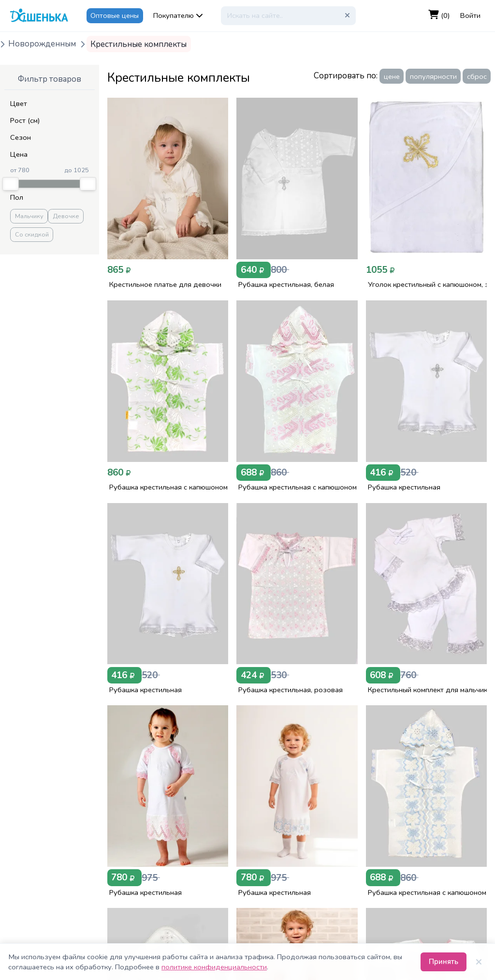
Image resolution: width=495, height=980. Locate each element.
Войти (470, 15)
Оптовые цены (115, 15)
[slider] (11, 184)
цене (392, 76)
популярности (433, 76)
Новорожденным (42, 44)
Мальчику (29, 216)
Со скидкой (32, 235)
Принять (444, 962)
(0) (439, 15)
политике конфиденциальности (214, 967)
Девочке (66, 216)
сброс (477, 76)
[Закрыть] (479, 962)
